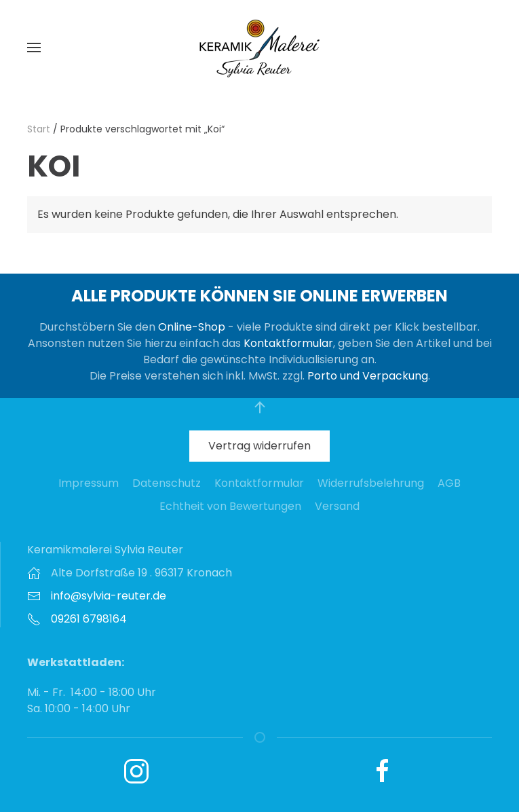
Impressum (89, 483)
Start (39, 129)
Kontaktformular (288, 343)
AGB (449, 483)
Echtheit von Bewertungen (230, 506)
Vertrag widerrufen (259, 446)
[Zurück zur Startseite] (260, 48)
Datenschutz (167, 483)
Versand (337, 506)
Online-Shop (192, 327)
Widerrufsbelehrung (371, 483)
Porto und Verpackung (368, 376)
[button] (34, 48)
